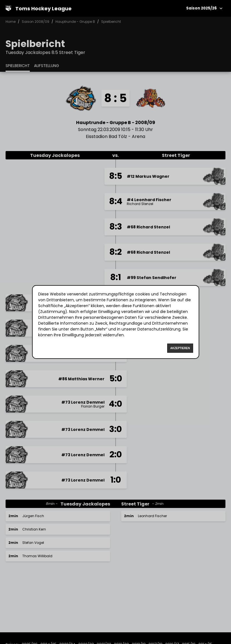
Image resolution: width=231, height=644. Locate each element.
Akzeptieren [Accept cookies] (180, 348)
